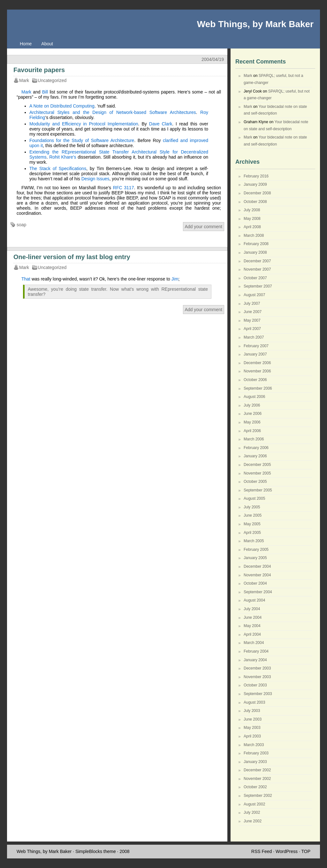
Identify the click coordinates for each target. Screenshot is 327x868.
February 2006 (256, 448)
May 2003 (252, 728)
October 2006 (255, 380)
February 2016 (256, 176)
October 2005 (255, 482)
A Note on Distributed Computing (62, 106)
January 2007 (255, 354)
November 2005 (257, 473)
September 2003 (258, 694)
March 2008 (254, 236)
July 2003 (252, 711)
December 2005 (257, 465)
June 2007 (253, 312)
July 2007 (252, 303)
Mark (26, 92)
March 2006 (254, 439)
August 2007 (254, 295)
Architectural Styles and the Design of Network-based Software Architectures (113, 112)
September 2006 (258, 388)
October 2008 (255, 202)
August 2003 (254, 702)
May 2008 (252, 219)
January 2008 (255, 252)
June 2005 (253, 515)
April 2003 (252, 736)
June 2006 (253, 414)
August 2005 (254, 498)
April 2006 (252, 431)
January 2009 (255, 184)
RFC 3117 (124, 188)
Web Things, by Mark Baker (255, 24)
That (26, 279)
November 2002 (257, 779)
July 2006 (252, 405)
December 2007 (257, 261)
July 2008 (252, 210)
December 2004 (257, 566)
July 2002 (252, 812)
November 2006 (257, 371)
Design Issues (95, 179)
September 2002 (258, 796)
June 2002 (253, 821)
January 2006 (255, 456)
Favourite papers (39, 70)
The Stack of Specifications (58, 168)
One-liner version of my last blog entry (72, 257)
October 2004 (255, 583)
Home (26, 44)
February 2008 (256, 244)
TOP (306, 851)
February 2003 (256, 753)
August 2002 (254, 804)
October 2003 (255, 685)
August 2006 (254, 397)
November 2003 (257, 677)
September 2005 (258, 490)
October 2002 (255, 787)
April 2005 (252, 533)
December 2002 (257, 770)
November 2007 (257, 269)
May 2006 (252, 422)
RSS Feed (262, 851)
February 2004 (256, 651)
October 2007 (255, 278)
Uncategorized (52, 80)
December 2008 (257, 193)
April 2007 (252, 329)
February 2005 (256, 550)
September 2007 (258, 286)
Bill (45, 92)
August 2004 (254, 600)
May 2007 (252, 320)
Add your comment (204, 227)
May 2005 (252, 524)
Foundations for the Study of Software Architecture (82, 140)
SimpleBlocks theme (96, 851)
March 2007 (254, 337)
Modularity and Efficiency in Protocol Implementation (84, 124)
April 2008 (252, 227)
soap (21, 225)
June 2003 (253, 719)
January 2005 (255, 558)
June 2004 (253, 617)
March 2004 (254, 643)
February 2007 (256, 346)
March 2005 (254, 541)
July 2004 (252, 609)
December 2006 (257, 363)
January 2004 (255, 660)
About (47, 44)
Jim (175, 279)
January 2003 (255, 762)
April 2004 (252, 634)
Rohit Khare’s (63, 157)
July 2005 (252, 507)
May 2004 (252, 626)
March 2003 (254, 745)
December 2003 (257, 668)
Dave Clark (161, 124)
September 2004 (258, 592)
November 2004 (257, 575)
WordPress (287, 851)
